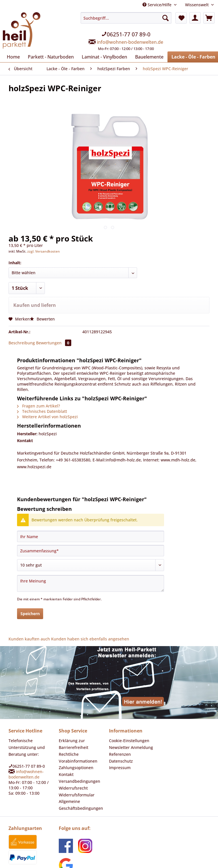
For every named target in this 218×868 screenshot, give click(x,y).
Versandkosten (145, 859)
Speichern (30, 586)
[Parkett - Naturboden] (48, 56)
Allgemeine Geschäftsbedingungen (79, 777)
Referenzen (119, 726)
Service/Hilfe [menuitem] (160, 5)
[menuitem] (126, 33)
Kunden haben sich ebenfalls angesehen (83, 611)
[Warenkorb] (209, 18)
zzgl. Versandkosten (41, 249)
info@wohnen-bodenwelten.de (130, 40)
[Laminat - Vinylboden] (98, 56)
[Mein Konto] (195, 18)
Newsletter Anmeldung (129, 719)
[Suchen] (165, 18)
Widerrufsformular (75, 767)
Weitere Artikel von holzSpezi (45, 399)
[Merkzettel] (181, 18)
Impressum (119, 739)
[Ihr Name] (91, 510)
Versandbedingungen (77, 753)
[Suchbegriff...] (126, 18)
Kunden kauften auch (27, 611)
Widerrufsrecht (72, 760)
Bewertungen (51, 338)
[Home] (13, 56)
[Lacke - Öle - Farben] (184, 56)
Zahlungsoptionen (75, 739)
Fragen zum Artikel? (37, 390)
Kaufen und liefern (33, 302)
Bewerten (40, 316)
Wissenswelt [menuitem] (198, 5)
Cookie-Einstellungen (128, 712)
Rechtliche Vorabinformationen (76, 729)
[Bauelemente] (141, 56)
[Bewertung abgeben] (91, 538)
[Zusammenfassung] (91, 524)
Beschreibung (21, 338)
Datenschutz (120, 733)
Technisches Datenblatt (40, 394)
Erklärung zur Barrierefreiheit (72, 716)
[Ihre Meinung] (91, 556)
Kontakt (65, 746)
